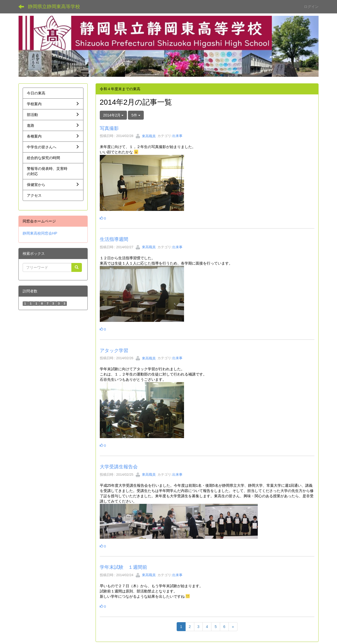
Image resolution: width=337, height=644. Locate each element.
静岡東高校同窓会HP (40, 233)
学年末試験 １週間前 (123, 567)
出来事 (177, 136)
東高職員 (146, 136)
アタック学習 (114, 351)
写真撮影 (109, 128)
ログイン (311, 7)
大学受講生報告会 (119, 467)
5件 (136, 115)
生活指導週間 (114, 239)
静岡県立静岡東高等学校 (54, 7)
